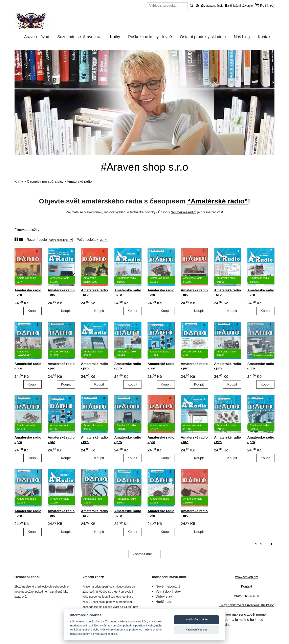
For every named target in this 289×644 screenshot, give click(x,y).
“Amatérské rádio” (218, 201)
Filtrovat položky (27, 230)
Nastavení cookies (197, 630)
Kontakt (247, 586)
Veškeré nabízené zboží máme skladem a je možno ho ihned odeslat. (242, 620)
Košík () (265, 5)
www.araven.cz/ (247, 577)
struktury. (247, 605)
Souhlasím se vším (196, 620)
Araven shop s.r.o (247, 596)
